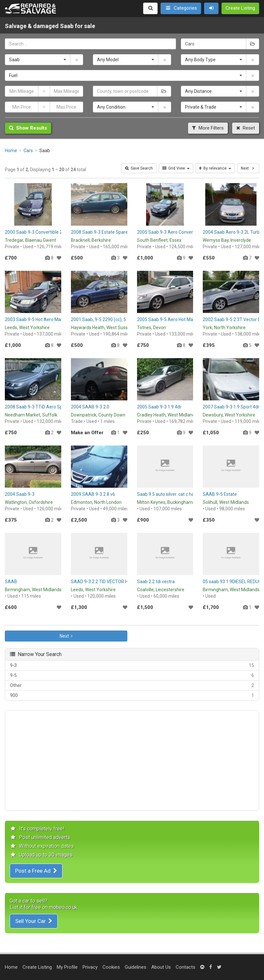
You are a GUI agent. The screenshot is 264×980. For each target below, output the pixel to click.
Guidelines (136, 967)
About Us (161, 967)
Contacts (186, 967)
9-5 (132, 675)
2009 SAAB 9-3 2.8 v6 (93, 494)
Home (11, 967)
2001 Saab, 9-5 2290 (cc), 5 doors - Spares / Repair (122, 319)
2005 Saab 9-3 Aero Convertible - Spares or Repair (188, 232)
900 (132, 695)
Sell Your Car (34, 921)
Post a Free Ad (36, 871)
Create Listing (37, 967)
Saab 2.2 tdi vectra (156, 582)
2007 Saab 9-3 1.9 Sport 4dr (231, 407)
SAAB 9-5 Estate (220, 494)
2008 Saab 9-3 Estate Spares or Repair (110, 232)
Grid (176, 168)
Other (132, 685)
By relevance (215, 168)
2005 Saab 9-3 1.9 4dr (159, 407)
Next (66, 636)
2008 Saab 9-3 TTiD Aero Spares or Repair (48, 407)
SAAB (11, 582)
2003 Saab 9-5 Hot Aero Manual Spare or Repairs (55, 319)
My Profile (67, 967)
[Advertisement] (132, 760)
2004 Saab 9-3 (20, 494)
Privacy (90, 967)
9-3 (132, 665)
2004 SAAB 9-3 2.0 (90, 407)
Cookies (111, 967)
